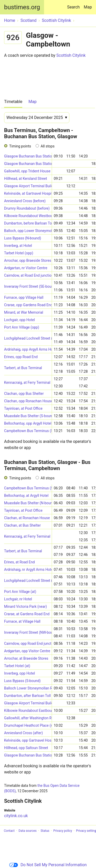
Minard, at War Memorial (24, 312)
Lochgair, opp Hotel (19, 320)
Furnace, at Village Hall (22, 621)
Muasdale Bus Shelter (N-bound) (28, 503)
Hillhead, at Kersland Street (26, 179)
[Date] (37, 118)
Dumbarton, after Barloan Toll (27, 696)
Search (74, 5)
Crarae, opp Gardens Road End (28, 305)
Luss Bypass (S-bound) (22, 681)
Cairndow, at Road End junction (28, 275)
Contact (9, 831)
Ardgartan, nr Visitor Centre (26, 268)
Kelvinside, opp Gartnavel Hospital (28, 740)
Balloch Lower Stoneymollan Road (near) (28, 688)
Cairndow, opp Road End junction (28, 643)
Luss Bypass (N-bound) (23, 238)
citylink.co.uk (16, 816)
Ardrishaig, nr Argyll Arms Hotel (28, 570)
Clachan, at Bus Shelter (22, 525)
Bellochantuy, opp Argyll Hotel (28, 423)
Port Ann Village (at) (20, 592)
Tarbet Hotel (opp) (19, 253)
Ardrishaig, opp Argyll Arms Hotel (28, 349)
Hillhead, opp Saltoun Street (26, 748)
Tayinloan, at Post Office (23, 408)
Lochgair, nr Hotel (18, 599)
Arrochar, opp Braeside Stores (28, 260)
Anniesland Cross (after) (23, 733)
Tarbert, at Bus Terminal (23, 368)
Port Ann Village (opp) (22, 327)
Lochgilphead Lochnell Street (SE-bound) (28, 581)
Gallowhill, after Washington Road (28, 718)
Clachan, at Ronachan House (27, 518)
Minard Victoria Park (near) (25, 606)
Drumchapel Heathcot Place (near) (28, 725)
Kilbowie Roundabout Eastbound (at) (28, 711)
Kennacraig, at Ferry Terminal (27, 382)
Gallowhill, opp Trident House (27, 171)
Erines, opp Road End (21, 357)
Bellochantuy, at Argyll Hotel (26, 496)
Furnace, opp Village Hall (24, 297)
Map (88, 7)
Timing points (20, 146)
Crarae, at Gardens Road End (27, 614)
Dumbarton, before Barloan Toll (28, 223)
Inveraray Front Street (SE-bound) (28, 286)
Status (45, 831)
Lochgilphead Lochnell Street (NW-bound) (28, 338)
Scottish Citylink (71, 55)
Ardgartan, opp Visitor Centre (27, 651)
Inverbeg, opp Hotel (19, 673)
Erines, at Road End (19, 562)
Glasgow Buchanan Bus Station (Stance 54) (28, 164)
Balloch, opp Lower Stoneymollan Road (28, 231)
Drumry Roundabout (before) (27, 208)
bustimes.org (22, 7)
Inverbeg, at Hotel (18, 246)
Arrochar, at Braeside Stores (26, 658)
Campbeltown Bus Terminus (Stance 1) (28, 431)
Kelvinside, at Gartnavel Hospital (28, 193)
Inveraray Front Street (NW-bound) (28, 632)
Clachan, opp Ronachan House (28, 401)
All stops (48, 146)
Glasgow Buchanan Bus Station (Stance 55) (28, 156)
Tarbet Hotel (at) (17, 666)
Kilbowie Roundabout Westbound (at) (28, 216)
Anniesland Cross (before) (25, 201)
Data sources (28, 831)
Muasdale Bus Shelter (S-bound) (28, 416)
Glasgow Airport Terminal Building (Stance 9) (28, 186)
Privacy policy (63, 831)
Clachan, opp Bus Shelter (24, 394)
